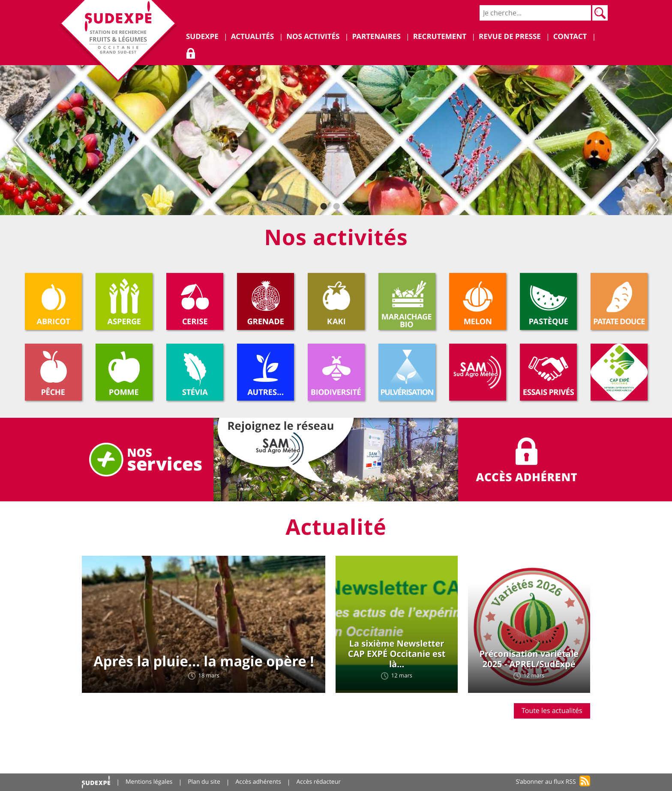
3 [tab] (349, 207)
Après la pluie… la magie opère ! (204, 661)
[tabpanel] (336, 140)
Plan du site (204, 782)
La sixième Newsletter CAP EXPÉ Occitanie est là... (397, 654)
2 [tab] (336, 207)
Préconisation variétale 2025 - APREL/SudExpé (529, 659)
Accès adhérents (259, 782)
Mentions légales (149, 782)
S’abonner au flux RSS (546, 782)
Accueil (96, 782)
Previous (19, 140)
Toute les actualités (552, 710)
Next (653, 140)
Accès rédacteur (319, 782)
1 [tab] (323, 207)
